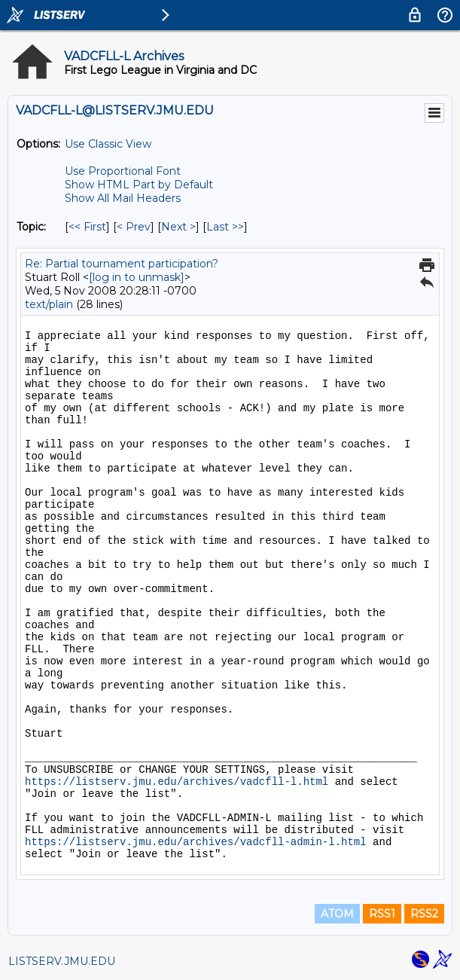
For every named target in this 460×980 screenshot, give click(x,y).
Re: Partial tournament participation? (122, 264)
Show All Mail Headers (123, 198)
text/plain (49, 304)
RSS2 (424, 914)
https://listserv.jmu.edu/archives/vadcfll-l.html (177, 782)
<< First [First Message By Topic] (87, 227)
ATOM (337, 914)
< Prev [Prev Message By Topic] (134, 227)
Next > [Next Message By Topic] (178, 227)
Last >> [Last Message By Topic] (225, 227)
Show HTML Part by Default (139, 185)
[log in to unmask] (137, 277)
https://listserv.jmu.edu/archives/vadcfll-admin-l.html (196, 842)
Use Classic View (108, 144)
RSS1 (382, 914)
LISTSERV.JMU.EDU (62, 961)
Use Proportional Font (123, 171)
